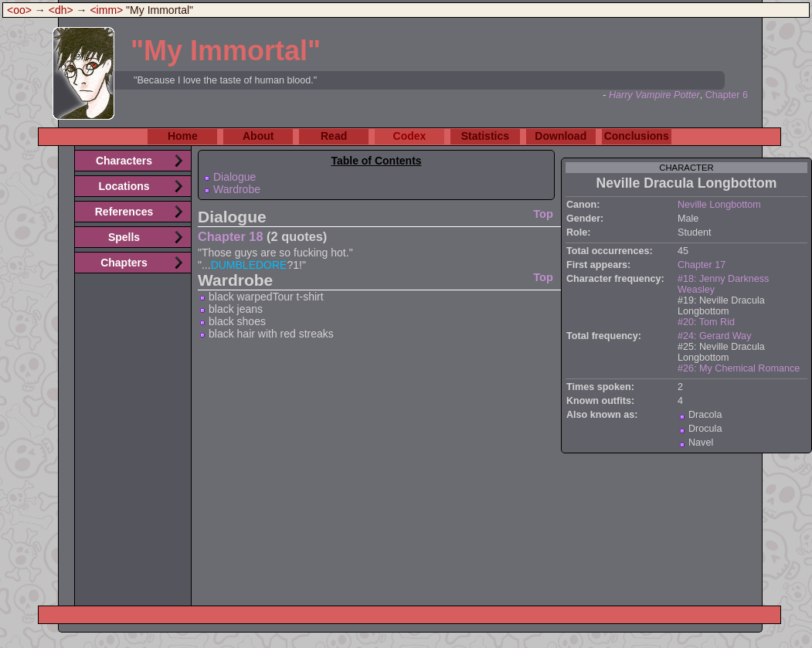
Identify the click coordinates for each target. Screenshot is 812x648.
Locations (124, 186)
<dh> (61, 10)
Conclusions (637, 136)
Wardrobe (237, 189)
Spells (124, 237)
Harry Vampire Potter (654, 95)
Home (183, 136)
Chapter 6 (727, 95)
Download (561, 136)
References (124, 212)
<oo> (19, 10)
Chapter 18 (231, 236)
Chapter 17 (702, 265)
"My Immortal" (226, 51)
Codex (410, 136)
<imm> (106, 10)
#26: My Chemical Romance (739, 368)
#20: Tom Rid (706, 322)
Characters (124, 161)
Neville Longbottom (719, 205)
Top (543, 214)
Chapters (124, 263)
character (686, 168)
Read (334, 136)
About (258, 136)
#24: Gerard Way (714, 336)
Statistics (485, 136)
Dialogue (234, 177)
